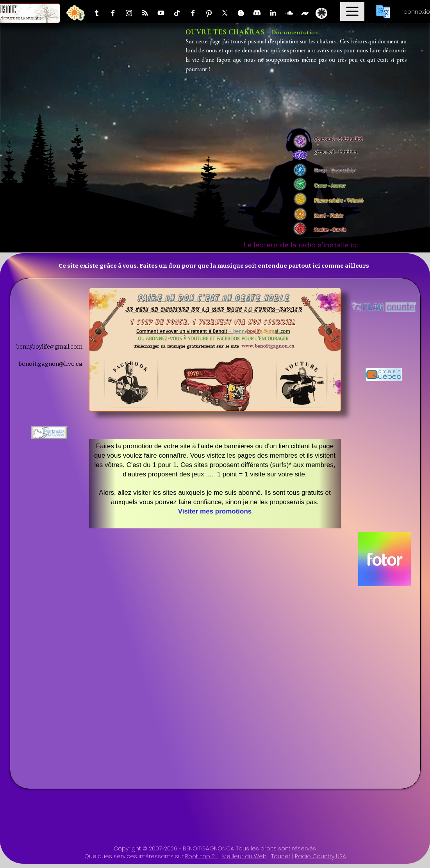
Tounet (281, 856)
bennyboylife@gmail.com (49, 347)
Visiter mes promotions (215, 511)
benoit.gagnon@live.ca (50, 364)
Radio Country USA (320, 856)
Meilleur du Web (244, 856)
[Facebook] (113, 13)
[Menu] (352, 11)
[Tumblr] (97, 13)
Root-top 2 (202, 856)
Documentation (295, 32)
